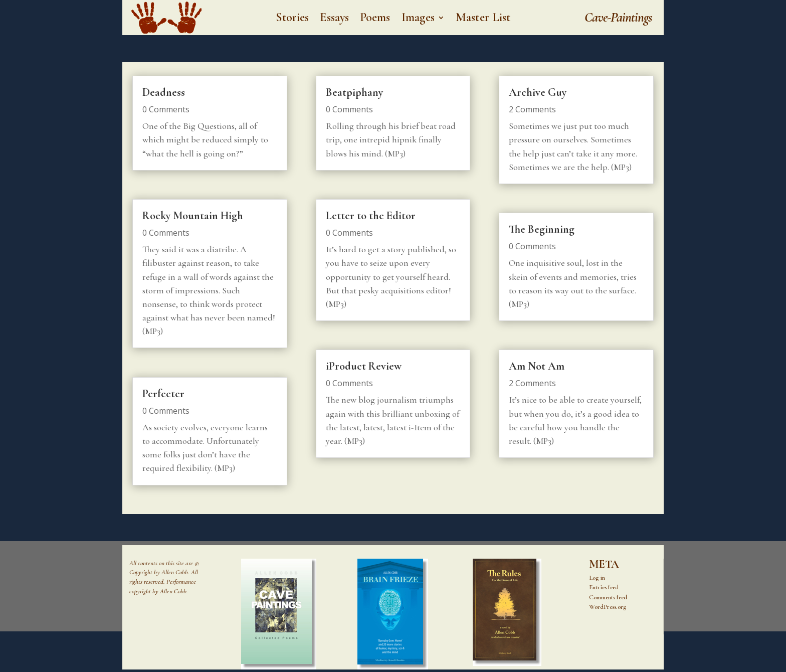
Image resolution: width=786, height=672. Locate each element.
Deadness (164, 92)
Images (418, 19)
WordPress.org (608, 607)
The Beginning (542, 229)
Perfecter (163, 394)
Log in (597, 578)
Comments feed (608, 597)
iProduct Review (364, 366)
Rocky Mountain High (193, 216)
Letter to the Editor (371, 216)
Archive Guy (538, 92)
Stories (292, 19)
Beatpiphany (354, 92)
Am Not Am (537, 366)
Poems (375, 19)
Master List (483, 19)
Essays (334, 19)
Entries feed (604, 587)
